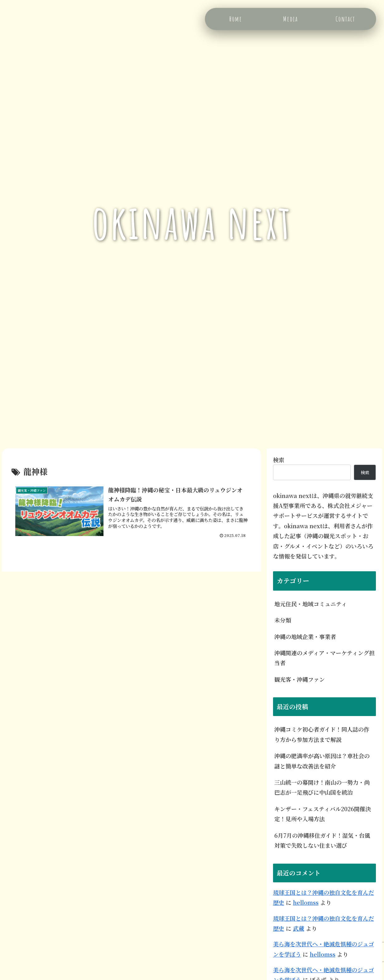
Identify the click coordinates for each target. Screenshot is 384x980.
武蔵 (299, 928)
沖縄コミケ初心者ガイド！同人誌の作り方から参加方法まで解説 (322, 734)
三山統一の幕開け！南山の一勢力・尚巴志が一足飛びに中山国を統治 (322, 787)
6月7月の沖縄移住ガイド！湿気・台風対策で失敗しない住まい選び (322, 840)
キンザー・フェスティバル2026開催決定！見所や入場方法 (323, 814)
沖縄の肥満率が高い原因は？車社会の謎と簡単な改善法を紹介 (322, 761)
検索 (279, 460)
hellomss (306, 902)
